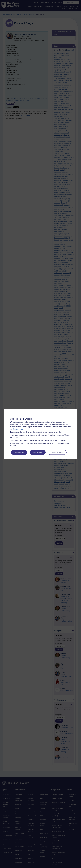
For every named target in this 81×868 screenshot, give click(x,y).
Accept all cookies (19, 453)
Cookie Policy (18, 429)
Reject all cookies (38, 453)
